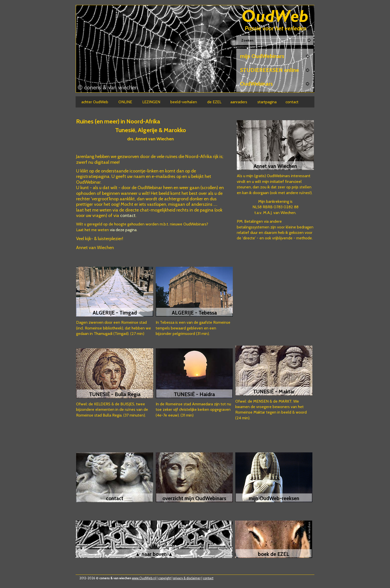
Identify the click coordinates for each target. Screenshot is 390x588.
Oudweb (275, 17)
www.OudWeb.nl (144, 578)
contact (128, 215)
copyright (165, 578)
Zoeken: (248, 40)
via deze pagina (123, 230)
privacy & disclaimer (187, 578)
